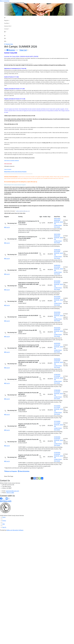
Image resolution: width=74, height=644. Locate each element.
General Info (8, 26)
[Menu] (5, 41)
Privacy (4, 521)
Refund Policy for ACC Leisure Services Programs (15, 172)
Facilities (7, 23)
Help (3, 524)
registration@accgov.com (12, 491)
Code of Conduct (8, 169)
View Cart (22, 50)
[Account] (8, 32)
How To (4, 527)
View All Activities (24, 471)
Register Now (9, 44)
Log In (7, 227)
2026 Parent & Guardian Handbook (12, 160)
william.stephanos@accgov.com (23, 211)
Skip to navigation (5, 1)
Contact (6, 29)
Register (6, 20)
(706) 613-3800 (10, 493)
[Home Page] (8, 18)
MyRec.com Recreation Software (15, 530)
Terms (4, 517)
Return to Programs (11, 471)
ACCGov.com (6, 501)
